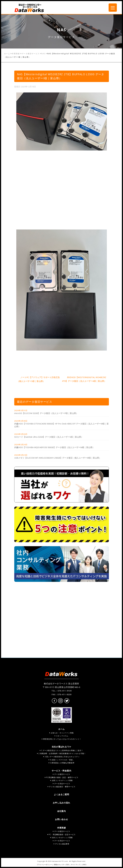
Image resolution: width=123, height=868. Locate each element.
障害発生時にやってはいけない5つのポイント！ (61, 739)
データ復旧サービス (31, 54)
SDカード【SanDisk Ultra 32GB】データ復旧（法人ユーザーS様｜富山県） (49, 437)
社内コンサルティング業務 (61, 838)
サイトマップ (76, 865)
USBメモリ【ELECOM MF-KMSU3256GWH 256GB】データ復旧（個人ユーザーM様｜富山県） (58, 458)
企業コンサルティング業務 (61, 780)
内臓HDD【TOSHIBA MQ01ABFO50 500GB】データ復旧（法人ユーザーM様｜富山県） (54, 447)
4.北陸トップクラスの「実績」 (62, 760)
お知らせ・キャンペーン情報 (61, 733)
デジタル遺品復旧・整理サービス (62, 787)
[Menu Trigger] (113, 8)
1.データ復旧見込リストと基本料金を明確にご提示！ (62, 750)
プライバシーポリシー (44, 865)
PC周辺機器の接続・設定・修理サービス (62, 777)
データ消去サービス (61, 784)
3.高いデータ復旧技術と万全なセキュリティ (61, 757)
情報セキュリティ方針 (61, 865)
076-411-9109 (65, 691)
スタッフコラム (61, 736)
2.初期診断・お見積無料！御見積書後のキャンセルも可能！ (61, 753)
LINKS (84, 865)
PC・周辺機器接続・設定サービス (61, 834)
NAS (43, 54)
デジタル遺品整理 (61, 844)
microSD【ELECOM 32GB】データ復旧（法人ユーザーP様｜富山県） (46, 413)
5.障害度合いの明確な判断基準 (62, 763)
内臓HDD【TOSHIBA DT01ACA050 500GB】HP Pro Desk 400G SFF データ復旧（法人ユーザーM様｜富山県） (61, 425)
